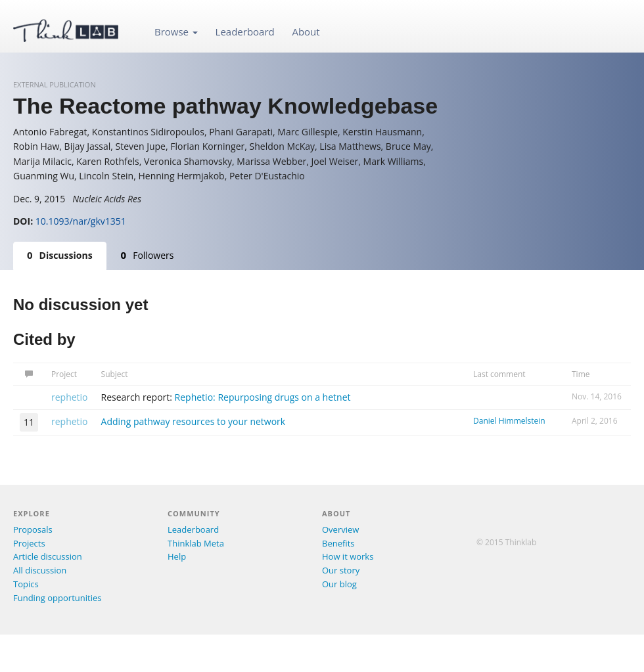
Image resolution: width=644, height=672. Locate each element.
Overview (340, 529)
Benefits (338, 543)
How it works (348, 556)
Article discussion (48, 556)
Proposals (33, 529)
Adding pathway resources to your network (194, 421)
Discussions (60, 255)
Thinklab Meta (196, 543)
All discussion (40, 570)
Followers (148, 255)
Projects (29, 543)
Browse (176, 32)
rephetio (70, 397)
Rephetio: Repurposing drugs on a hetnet (263, 397)
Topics (26, 584)
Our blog (339, 584)
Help (177, 556)
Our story (341, 570)
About (306, 32)
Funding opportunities (57, 598)
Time (581, 374)
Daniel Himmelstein (509, 421)
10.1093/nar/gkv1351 (81, 221)
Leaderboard (245, 32)
